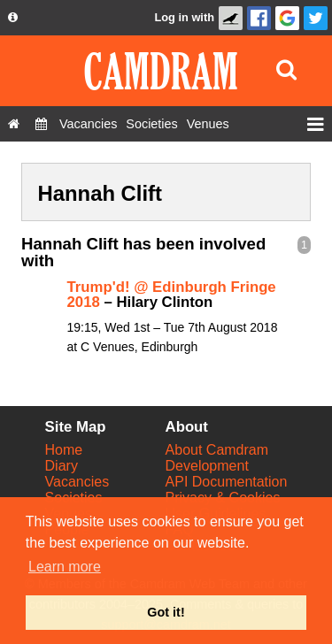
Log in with (184, 17)
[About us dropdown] (13, 18)
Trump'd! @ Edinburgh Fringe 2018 (172, 295)
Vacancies (77, 482)
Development (207, 466)
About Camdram (217, 450)
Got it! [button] (166, 612)
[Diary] (41, 124)
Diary (62, 466)
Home (64, 450)
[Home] (14, 124)
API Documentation (227, 482)
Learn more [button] (65, 567)
